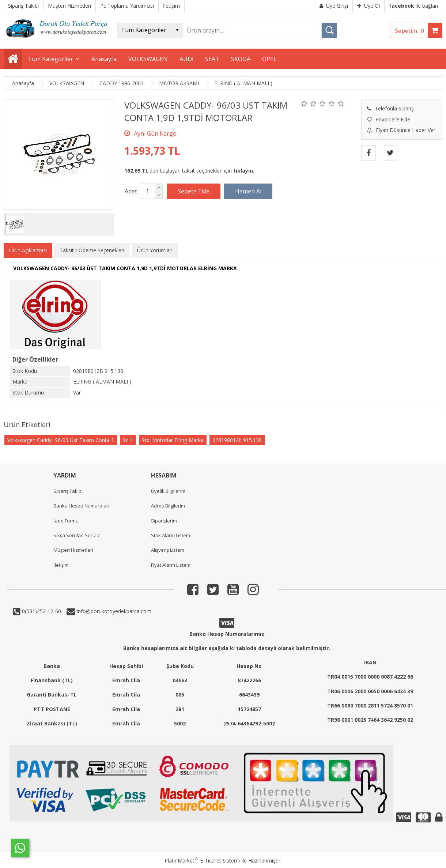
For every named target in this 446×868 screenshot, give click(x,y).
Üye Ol (368, 6)
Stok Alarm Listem (171, 535)
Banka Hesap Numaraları (81, 506)
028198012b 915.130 (237, 440)
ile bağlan (413, 6)
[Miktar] (147, 191)
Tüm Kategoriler (50, 59)
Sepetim (411, 31)
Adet (131, 191)
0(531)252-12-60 (41, 611)
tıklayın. (244, 171)
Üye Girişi (334, 6)
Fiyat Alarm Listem (171, 565)
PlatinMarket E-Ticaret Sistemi (202, 861)
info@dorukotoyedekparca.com (113, 611)
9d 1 (128, 440)
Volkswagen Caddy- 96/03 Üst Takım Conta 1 (61, 440)
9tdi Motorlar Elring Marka (173, 440)
